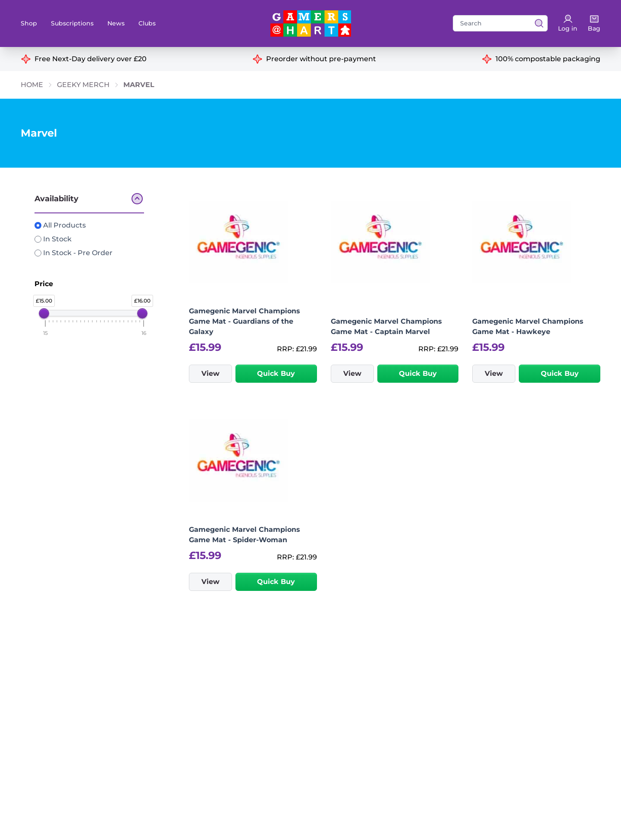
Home (32, 85)
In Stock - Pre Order (74, 253)
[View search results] (536, 23)
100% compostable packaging (548, 59)
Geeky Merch (83, 85)
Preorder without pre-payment (321, 59)
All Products (60, 225)
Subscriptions (72, 23)
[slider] (44, 313)
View (210, 373)
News (116, 23)
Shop (29, 23)
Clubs (147, 23)
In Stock (53, 239)
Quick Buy (276, 373)
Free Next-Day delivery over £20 (91, 59)
